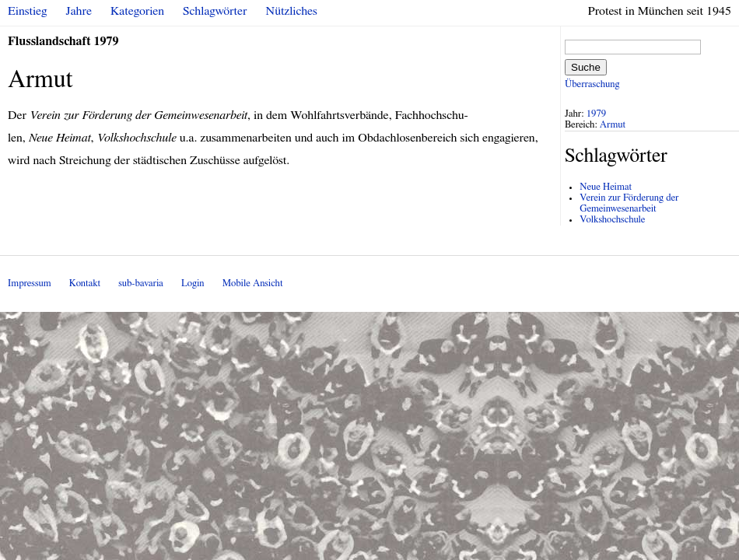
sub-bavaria (140, 283)
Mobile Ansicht (253, 283)
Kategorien (137, 11)
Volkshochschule (612, 220)
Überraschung (592, 84)
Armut (613, 125)
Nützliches (292, 11)
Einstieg (28, 11)
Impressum (30, 283)
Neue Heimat (606, 187)
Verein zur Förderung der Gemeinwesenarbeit (629, 203)
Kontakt (85, 283)
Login (193, 283)
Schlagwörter (215, 11)
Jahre (79, 11)
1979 (597, 114)
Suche (586, 67)
